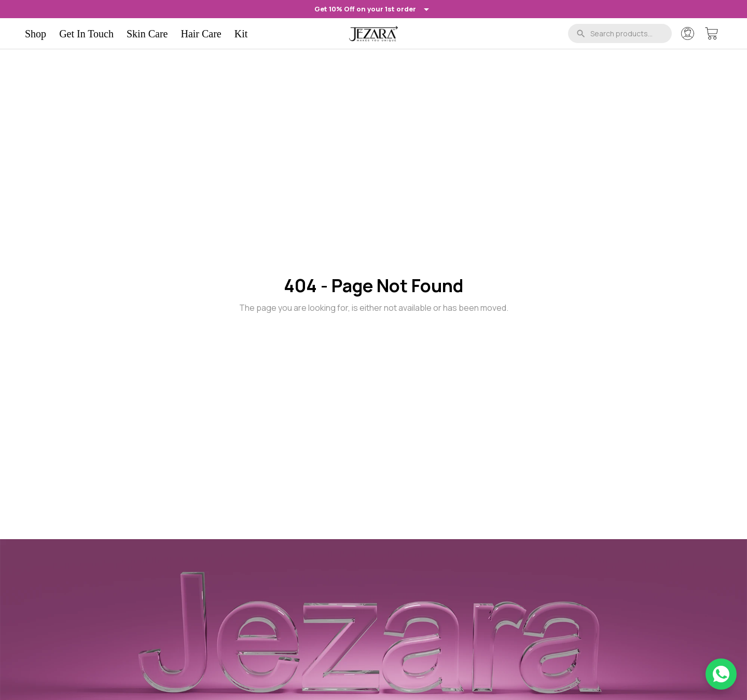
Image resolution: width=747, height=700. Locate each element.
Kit (241, 34)
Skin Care (147, 34)
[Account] (688, 33)
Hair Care (201, 34)
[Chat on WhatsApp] (721, 674)
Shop (36, 34)
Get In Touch (86, 34)
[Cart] (711, 33)
